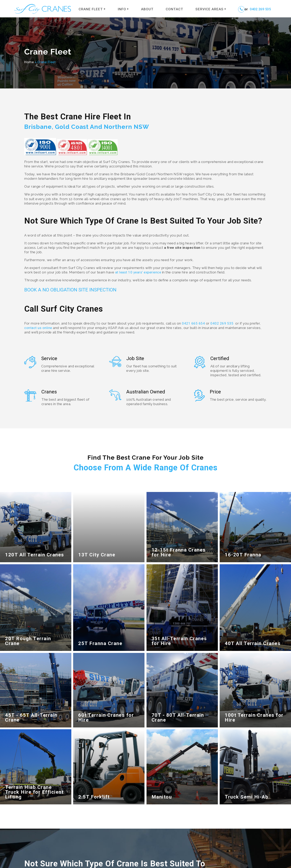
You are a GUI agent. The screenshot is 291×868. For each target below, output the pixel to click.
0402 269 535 (260, 9)
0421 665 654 (193, 323)
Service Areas (209, 9)
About (147, 9)
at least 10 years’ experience (138, 272)
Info (122, 9)
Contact (174, 9)
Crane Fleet (91, 9)
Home (29, 62)
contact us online (38, 328)
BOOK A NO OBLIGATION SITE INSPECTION (70, 290)
